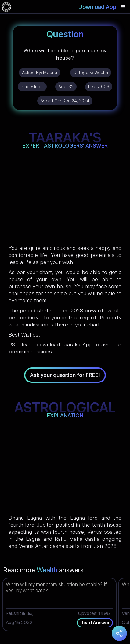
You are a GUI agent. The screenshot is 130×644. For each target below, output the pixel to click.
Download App (97, 7)
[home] (6, 7)
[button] (123, 7)
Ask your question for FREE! (65, 375)
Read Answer (95, 623)
